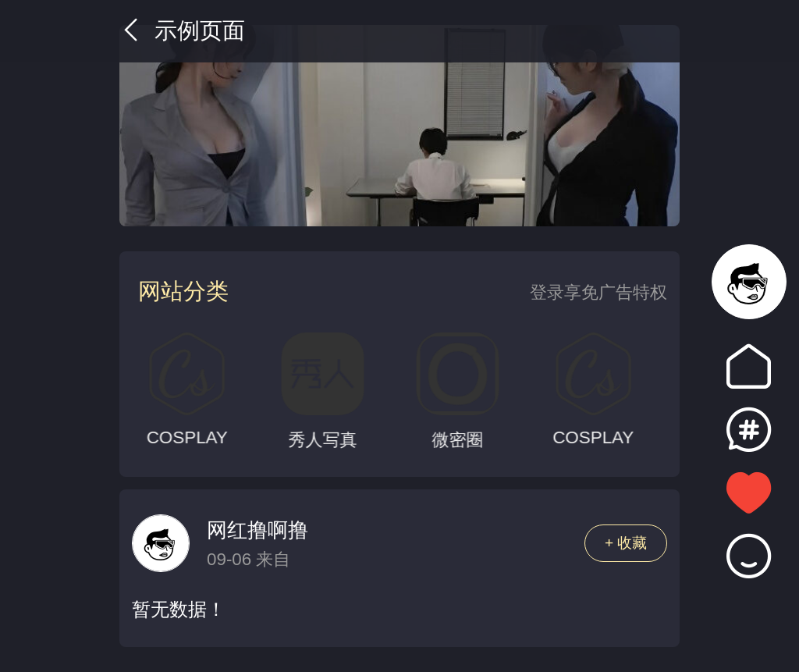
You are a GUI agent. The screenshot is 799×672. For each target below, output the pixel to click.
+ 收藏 (626, 543)
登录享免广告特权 (598, 292)
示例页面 (182, 30)
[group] (399, 126)
